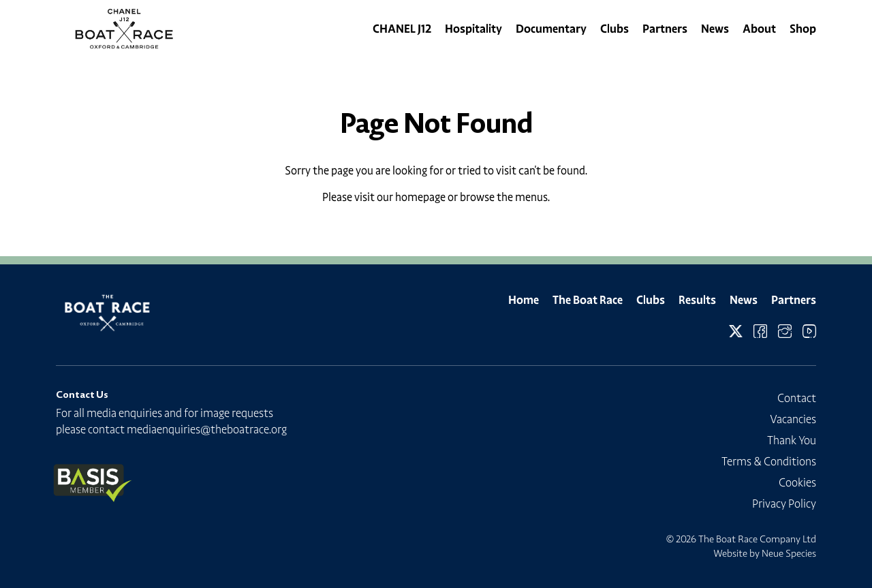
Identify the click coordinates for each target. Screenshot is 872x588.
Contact (797, 398)
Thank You (792, 440)
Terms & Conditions (769, 461)
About (759, 29)
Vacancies (793, 419)
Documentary (551, 29)
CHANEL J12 (402, 29)
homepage (420, 197)
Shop (803, 29)
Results (697, 300)
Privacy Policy (784, 504)
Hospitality (473, 29)
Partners (665, 29)
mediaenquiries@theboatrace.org (207, 429)
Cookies (797, 482)
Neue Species (789, 553)
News (715, 29)
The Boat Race (588, 300)
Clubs (614, 29)
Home (524, 300)
